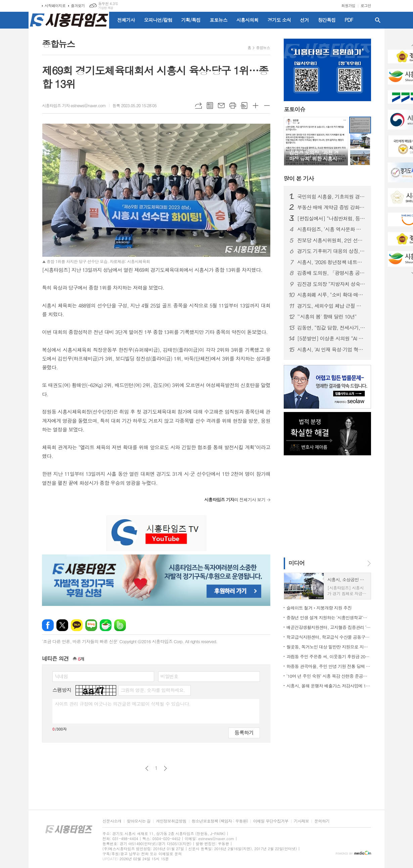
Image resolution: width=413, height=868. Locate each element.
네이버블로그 (91, 625)
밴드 (120, 625)
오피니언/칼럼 (158, 20)
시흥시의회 (247, 20)
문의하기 (322, 821)
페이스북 (48, 625)
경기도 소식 (279, 20)
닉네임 (61, 676)
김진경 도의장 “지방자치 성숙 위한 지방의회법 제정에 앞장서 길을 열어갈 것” (331, 284)
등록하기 (244, 732)
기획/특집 (191, 20)
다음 (165, 768)
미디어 (296, 563)
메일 (221, 106)
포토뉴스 (218, 20)
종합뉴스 (263, 48)
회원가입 (348, 6)
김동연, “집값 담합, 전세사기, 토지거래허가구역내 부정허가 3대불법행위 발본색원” (331, 328)
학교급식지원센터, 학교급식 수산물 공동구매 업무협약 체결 (329, 637)
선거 (304, 20)
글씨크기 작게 (267, 106)
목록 (210, 106)
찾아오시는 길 (139, 821)
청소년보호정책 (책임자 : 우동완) (220, 821)
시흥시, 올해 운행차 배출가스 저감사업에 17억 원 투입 (329, 686)
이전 (147, 768)
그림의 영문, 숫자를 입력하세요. (153, 690)
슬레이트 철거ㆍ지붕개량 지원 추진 (319, 608)
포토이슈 (294, 110)
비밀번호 (169, 676)
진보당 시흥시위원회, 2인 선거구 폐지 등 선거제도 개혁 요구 (331, 240)
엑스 (62, 625)
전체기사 (126, 20)
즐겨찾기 (78, 6)
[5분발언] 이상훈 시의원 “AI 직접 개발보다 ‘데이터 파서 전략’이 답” (331, 338)
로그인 (366, 6)
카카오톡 (77, 625)
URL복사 (198, 106)
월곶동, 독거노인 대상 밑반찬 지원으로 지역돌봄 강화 (329, 647)
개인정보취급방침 (171, 821)
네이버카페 (106, 625)
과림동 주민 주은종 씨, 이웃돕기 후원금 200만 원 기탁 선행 (329, 656)
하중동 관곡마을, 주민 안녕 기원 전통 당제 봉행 (329, 666)
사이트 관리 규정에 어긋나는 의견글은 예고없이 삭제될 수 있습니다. (123, 704)
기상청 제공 (106, 8)
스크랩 (244, 106)
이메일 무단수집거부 (271, 821)
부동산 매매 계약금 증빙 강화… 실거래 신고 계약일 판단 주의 (331, 207)
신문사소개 (112, 821)
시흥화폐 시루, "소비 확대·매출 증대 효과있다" (331, 295)
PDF (349, 20)
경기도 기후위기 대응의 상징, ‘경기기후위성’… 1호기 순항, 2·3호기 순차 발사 (331, 251)
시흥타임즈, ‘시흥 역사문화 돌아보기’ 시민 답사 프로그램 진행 (331, 229)
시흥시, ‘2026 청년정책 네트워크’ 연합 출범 (331, 262)
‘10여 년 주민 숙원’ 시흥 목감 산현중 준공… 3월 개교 (329, 676)
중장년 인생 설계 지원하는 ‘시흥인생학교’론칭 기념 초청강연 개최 (329, 617)
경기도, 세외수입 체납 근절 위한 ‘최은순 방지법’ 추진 (331, 306)
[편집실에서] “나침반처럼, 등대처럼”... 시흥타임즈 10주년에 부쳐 (331, 218)
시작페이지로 (55, 6)
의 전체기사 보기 (235, 500)
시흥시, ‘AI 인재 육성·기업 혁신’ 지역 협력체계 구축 (331, 349)
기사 (299, 178)
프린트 (233, 106)
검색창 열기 (378, 20)
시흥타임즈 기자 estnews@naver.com (74, 105)
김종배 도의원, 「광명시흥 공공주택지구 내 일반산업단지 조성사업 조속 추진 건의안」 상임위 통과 (331, 273)
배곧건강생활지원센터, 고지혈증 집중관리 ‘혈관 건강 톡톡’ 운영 (329, 627)
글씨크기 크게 (256, 106)
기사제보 (301, 821)
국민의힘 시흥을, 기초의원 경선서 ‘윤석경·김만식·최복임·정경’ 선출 (331, 197)
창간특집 (327, 20)
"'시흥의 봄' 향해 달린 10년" (327, 317)
